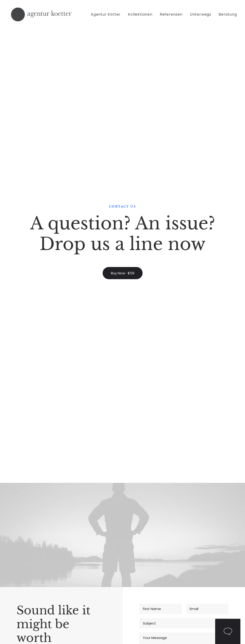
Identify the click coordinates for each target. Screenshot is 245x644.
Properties (183, 559)
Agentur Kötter (106, 16)
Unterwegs (201, 16)
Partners (67, 559)
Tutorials (105, 541)
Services (181, 565)
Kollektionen (140, 16)
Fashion (28, 559)
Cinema (28, 553)
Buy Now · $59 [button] (123, 103)
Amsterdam (222, 553)
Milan (216, 541)
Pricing (141, 541)
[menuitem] (107, 16)
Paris (216, 565)
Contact (67, 565)
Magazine (106, 547)
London (218, 559)
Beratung (228, 16)
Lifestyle (28, 547)
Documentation (111, 559)
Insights (180, 572)
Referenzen (171, 16)
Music (26, 541)
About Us (67, 553)
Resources (107, 572)
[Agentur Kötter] (41, 16)
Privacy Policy (211, 353)
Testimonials (146, 565)
